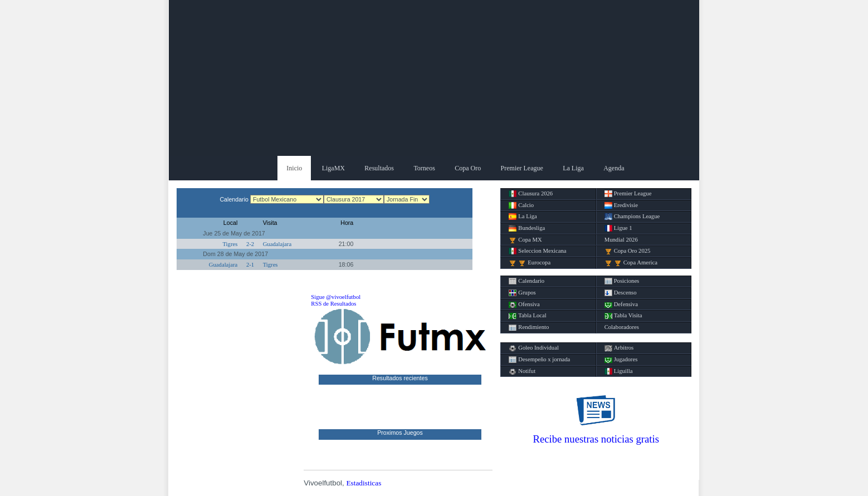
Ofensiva (524, 305)
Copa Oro (468, 168)
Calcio (521, 205)
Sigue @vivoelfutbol (336, 297)
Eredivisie (621, 205)
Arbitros (619, 348)
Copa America (631, 263)
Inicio (294, 168)
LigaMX (333, 168)
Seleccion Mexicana (537, 251)
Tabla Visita (623, 316)
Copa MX (525, 240)
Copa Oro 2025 (628, 251)
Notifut (522, 371)
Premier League (522, 168)
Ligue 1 (618, 228)
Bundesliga (527, 228)
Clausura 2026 (531, 194)
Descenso (621, 293)
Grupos (522, 293)
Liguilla (619, 371)
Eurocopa (530, 263)
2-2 (250, 244)
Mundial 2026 (621, 240)
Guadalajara (277, 244)
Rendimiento (529, 327)
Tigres (230, 244)
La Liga (573, 168)
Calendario (526, 281)
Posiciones (622, 281)
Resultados (379, 168)
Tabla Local (527, 316)
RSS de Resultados (333, 304)
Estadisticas (364, 483)
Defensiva (621, 305)
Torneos (424, 168)
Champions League (632, 217)
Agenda (614, 168)
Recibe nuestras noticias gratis (596, 439)
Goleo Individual (534, 348)
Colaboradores (622, 327)
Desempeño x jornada (539, 360)
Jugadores (621, 360)
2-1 (250, 265)
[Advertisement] (434, 78)
